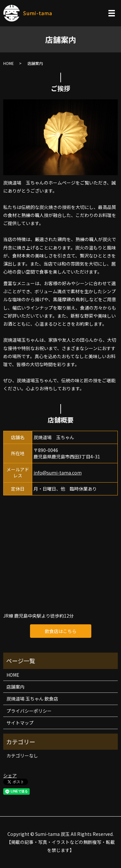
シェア (10, 775)
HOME (9, 63)
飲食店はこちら (61, 631)
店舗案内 (15, 687)
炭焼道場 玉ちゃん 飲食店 (32, 699)
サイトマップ (20, 723)
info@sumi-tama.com (58, 473)
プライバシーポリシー (29, 711)
